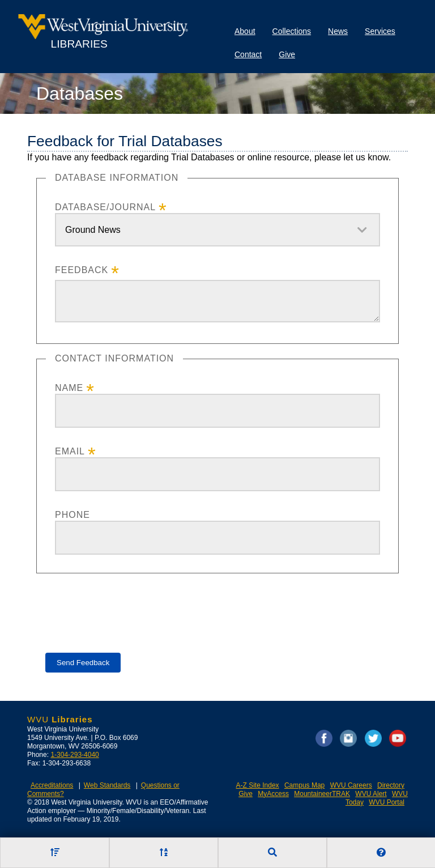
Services (380, 31)
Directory (391, 785)
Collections (292, 31)
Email (70, 451)
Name (69, 388)
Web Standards (107, 785)
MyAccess (273, 794)
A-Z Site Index (258, 785)
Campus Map (304, 785)
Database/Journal (105, 207)
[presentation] (131, 605)
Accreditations (52, 785)
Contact (248, 54)
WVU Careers (351, 785)
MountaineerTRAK (322, 794)
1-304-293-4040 (74, 755)
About (245, 31)
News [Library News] (338, 31)
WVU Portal (387, 802)
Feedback (82, 270)
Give (287, 54)
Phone (72, 515)
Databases (80, 93)
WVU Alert (371, 794)
